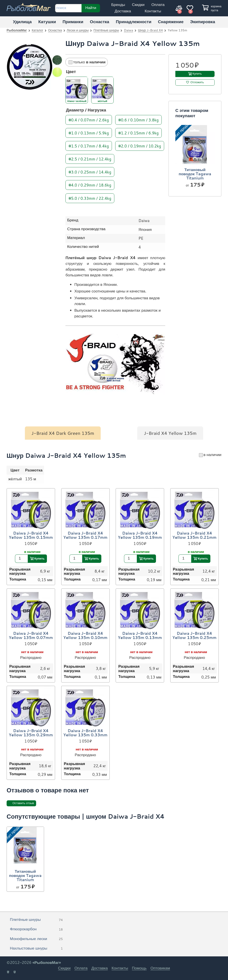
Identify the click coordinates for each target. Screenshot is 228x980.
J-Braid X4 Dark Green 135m (63, 433)
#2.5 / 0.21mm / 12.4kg (90, 159)
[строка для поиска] (68, 8)
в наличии (210, 455)
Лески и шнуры (78, 30)
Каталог (37, 30)
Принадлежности (134, 22)
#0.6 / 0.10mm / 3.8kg (138, 120)
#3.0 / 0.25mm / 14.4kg (90, 172)
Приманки (73, 22)
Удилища (22, 22)
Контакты (153, 11)
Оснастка (100, 22)
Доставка (123, 11)
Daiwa (128, 30)
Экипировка (203, 22)
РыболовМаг (17, 30)
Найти (91, 8)
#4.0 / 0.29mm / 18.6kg (90, 185)
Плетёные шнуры (106, 30)
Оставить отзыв (23, 803)
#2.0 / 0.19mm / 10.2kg (140, 146)
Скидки (138, 5)
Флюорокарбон (36, 929)
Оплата (158, 5)
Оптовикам (160, 968)
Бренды (118, 5)
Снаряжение (171, 22)
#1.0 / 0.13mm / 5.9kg (89, 133)
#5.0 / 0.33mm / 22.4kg (90, 198)
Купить (197, 74)
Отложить (197, 82)
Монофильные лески (36, 939)
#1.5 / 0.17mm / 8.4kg (89, 146)
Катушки (47, 22)
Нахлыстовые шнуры (36, 948)
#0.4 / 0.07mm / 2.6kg (89, 120)
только (87, 62)
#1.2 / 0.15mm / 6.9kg (138, 133)
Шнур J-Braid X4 (150, 30)
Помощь (139, 968)
